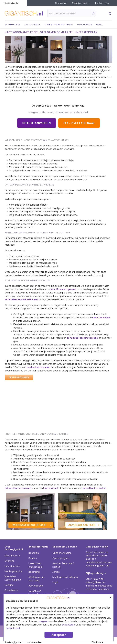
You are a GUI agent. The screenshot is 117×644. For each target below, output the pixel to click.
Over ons (9, 561)
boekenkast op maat (39, 367)
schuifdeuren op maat (63, 289)
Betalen (33, 558)
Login (55, 582)
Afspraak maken (19, 377)
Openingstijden (61, 558)
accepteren (68, 625)
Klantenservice (102, 3)
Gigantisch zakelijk (81, 3)
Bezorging (34, 572)
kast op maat (51, 488)
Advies (56, 572)
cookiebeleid (13, 628)
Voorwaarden (36, 586)
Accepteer (59, 635)
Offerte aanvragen (37, 123)
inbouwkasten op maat (18, 488)
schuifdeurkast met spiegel (82, 338)
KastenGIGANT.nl (12, 3)
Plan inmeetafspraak (79, 123)
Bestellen (34, 553)
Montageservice (13, 571)
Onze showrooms (62, 553)
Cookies (9, 585)
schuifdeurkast (101, 317)
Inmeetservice (12, 566)
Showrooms (61, 3)
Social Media (11, 590)
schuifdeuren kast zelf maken (22, 299)
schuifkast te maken (95, 488)
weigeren (44, 621)
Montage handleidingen (65, 577)
